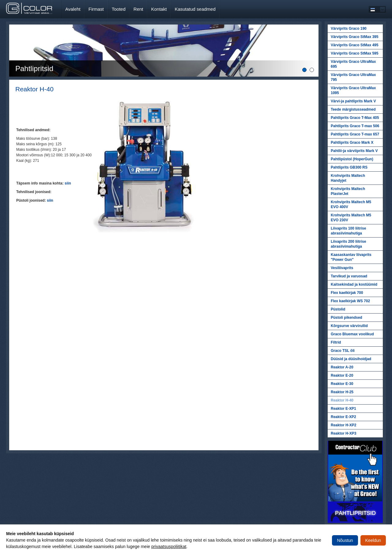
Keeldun (373, 540)
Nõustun (345, 540)
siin (68, 183)
